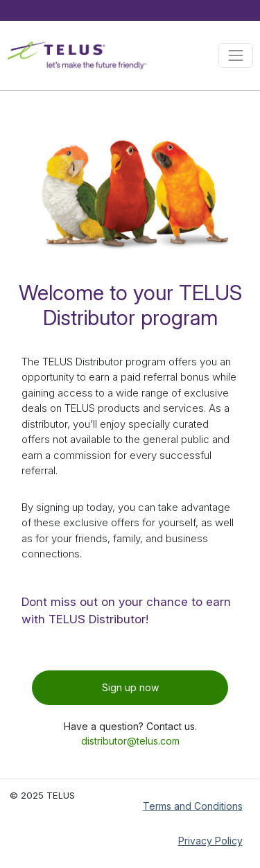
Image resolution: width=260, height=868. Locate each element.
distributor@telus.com (130, 741)
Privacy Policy (210, 841)
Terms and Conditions (193, 806)
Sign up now (130, 687)
